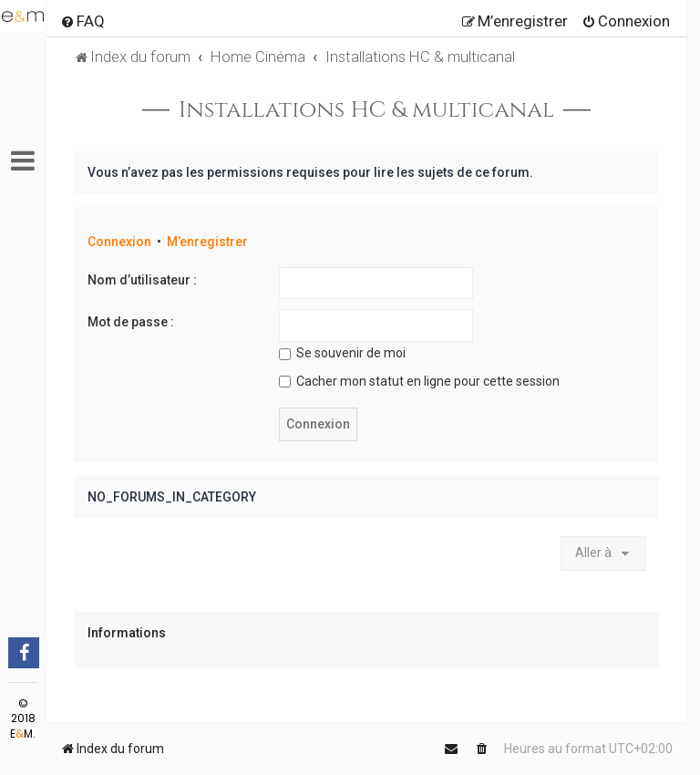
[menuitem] (82, 21)
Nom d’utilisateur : (142, 280)
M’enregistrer (207, 242)
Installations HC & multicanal (366, 110)
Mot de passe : (131, 322)
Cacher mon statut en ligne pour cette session (419, 381)
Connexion (119, 242)
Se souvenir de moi (342, 353)
